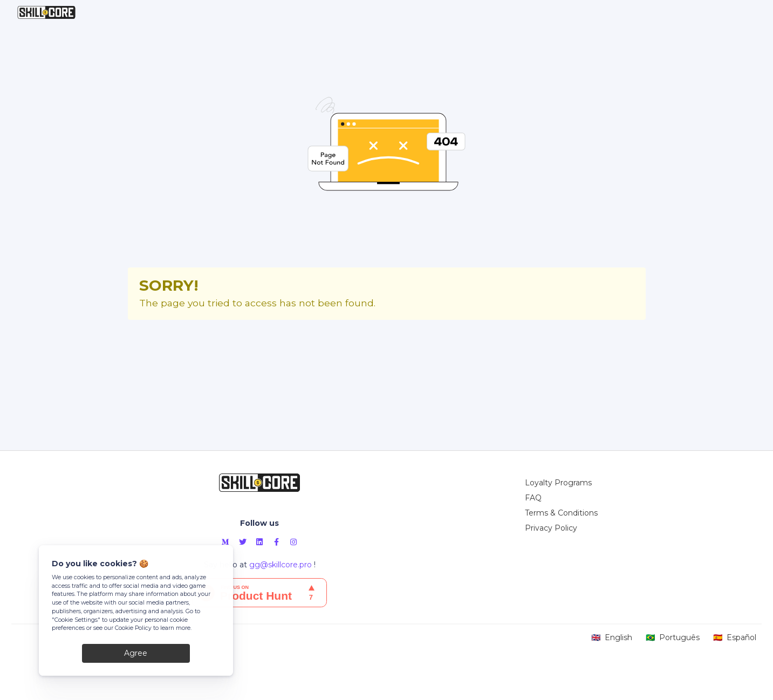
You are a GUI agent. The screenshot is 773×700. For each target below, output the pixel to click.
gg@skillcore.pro (281, 565)
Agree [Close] (136, 653)
